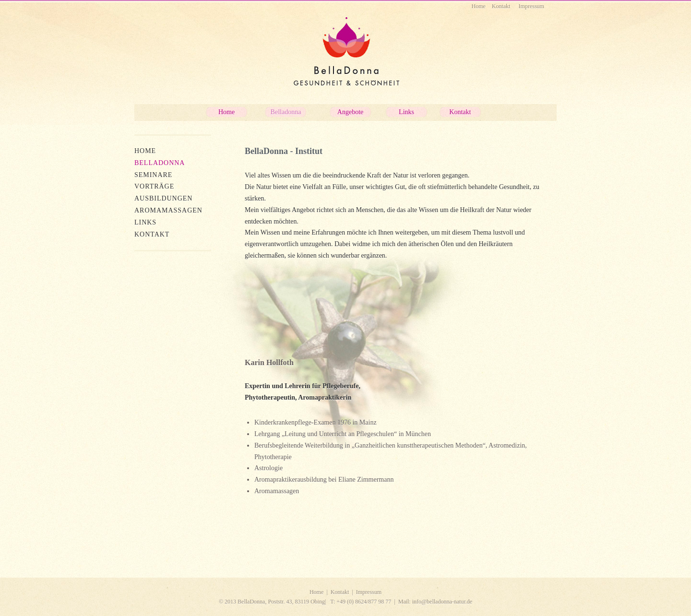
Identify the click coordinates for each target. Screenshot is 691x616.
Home (316, 592)
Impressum (369, 592)
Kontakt (340, 592)
